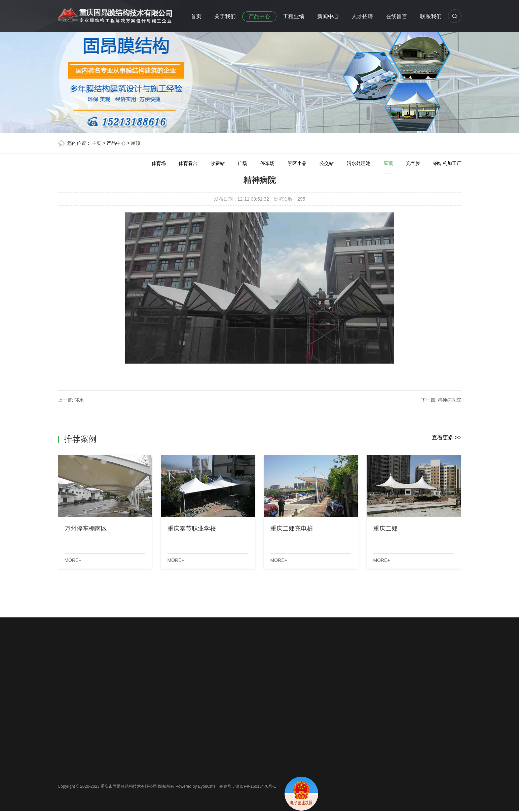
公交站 (327, 163)
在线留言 (397, 16)
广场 (243, 163)
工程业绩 (294, 16)
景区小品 (297, 163)
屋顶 (136, 143)
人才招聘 (362, 16)
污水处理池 (359, 163)
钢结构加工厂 (447, 163)
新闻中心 (328, 16)
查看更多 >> (447, 437)
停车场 (267, 163)
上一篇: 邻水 (71, 400)
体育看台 (188, 163)
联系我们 (431, 16)
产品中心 (259, 16)
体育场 (159, 163)
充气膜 (413, 163)
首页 (196, 16)
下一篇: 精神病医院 (441, 400)
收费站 (218, 163)
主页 (97, 143)
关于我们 (225, 16)
